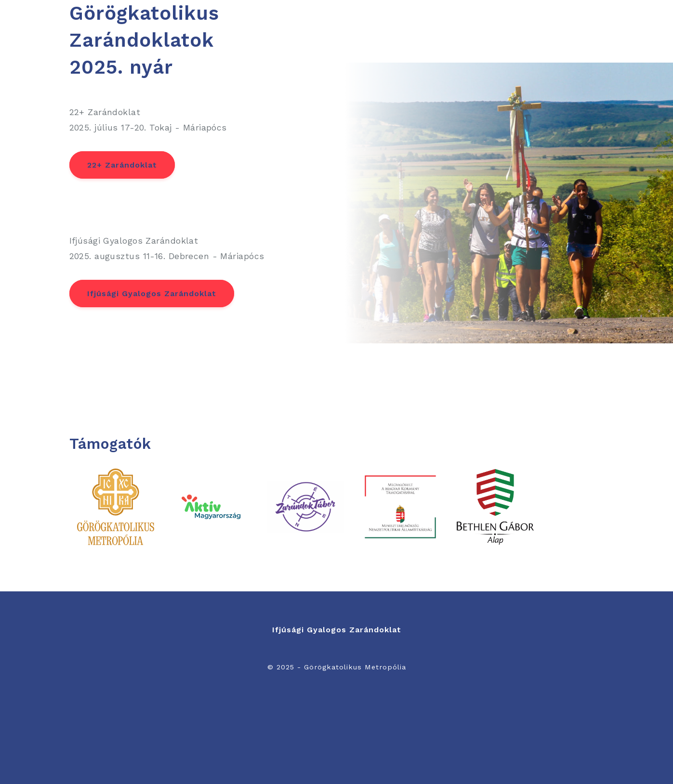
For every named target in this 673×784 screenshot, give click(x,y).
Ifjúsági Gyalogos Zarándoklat (152, 294)
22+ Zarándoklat (122, 165)
